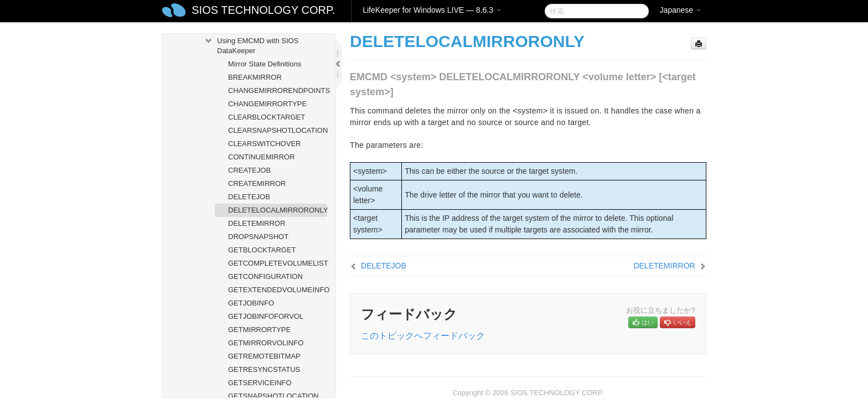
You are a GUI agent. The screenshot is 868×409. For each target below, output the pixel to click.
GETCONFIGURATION (265, 276)
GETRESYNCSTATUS (264, 369)
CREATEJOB (249, 170)
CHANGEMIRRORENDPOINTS (278, 90)
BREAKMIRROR (255, 77)
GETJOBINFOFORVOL (266, 316)
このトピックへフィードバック (423, 336)
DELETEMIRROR (257, 223)
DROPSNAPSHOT (258, 237)
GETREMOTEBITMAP (264, 356)
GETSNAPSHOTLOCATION (273, 396)
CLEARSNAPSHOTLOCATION (278, 130)
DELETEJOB (249, 197)
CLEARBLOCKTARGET (267, 117)
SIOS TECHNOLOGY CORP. (263, 10)
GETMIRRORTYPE (259, 330)
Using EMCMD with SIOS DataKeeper (251, 45)
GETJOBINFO (251, 303)
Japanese (680, 10)
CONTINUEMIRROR (262, 157)
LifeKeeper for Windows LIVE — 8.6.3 (432, 10)
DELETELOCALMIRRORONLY (278, 210)
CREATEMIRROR (257, 183)
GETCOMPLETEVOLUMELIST (278, 263)
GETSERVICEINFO (260, 383)
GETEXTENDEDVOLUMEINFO (278, 290)
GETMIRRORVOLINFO (266, 343)
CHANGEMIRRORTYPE (267, 104)
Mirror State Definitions (265, 64)
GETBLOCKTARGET (262, 250)
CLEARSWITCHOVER (264, 144)
